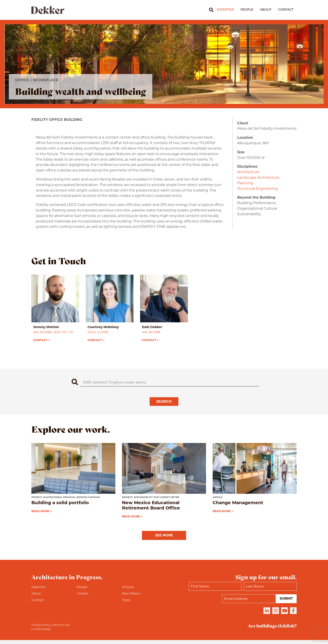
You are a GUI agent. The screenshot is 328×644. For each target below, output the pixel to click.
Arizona (128, 591)
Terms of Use (61, 629)
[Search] (210, 10)
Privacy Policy (41, 629)
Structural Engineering (257, 189)
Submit (286, 602)
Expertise (225, 10)
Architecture (248, 172)
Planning (245, 183)
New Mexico (131, 597)
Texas (126, 604)
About (266, 10)
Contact (286, 10)
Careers (83, 597)
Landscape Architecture (258, 178)
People (247, 10)
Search (164, 405)
